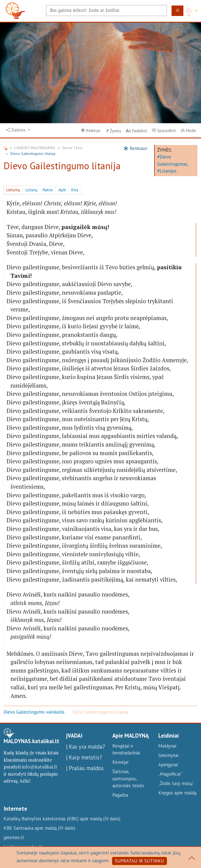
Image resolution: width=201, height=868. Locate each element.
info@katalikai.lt (40, 767)
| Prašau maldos (85, 768)
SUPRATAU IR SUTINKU (139, 861)
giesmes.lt (14, 837)
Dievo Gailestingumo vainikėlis (34, 712)
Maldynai (167, 746)
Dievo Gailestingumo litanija (100, 712)
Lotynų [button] (32, 190)
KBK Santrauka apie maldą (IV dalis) (39, 828)
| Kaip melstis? (84, 757)
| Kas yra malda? (85, 747)
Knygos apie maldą (177, 793)
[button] (18, 130)
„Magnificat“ (170, 774)
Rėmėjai (120, 762)
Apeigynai (168, 765)
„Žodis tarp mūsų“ (176, 783)
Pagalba (120, 795)
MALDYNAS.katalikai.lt (31, 741)
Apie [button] (62, 190)
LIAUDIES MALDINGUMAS (35, 148)
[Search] (106, 10)
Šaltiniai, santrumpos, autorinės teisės (128, 779)
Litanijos (168, 171)
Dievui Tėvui (72, 148)
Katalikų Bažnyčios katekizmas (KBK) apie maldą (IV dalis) (62, 819)
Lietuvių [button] (13, 190)
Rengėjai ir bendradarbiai (126, 749)
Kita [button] (75, 190)
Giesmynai (168, 755)
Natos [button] (48, 190)
